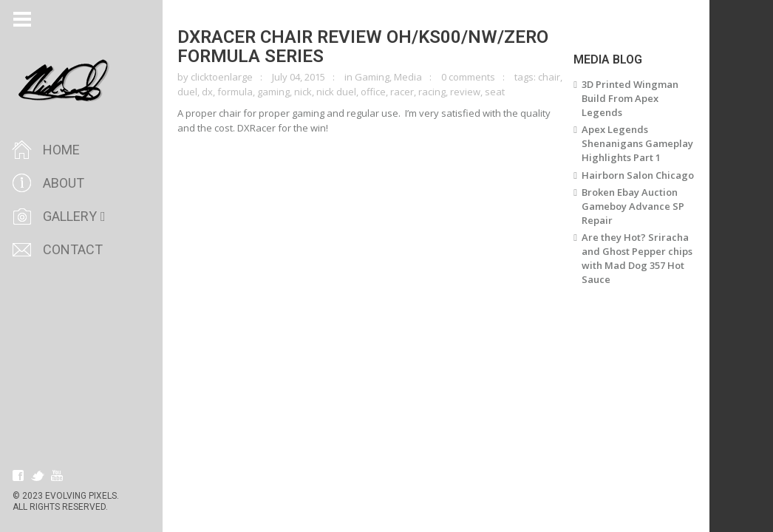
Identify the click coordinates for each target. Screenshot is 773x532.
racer (402, 92)
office (373, 92)
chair (549, 77)
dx (207, 92)
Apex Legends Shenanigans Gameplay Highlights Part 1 (637, 143)
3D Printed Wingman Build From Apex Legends (630, 98)
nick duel (336, 92)
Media (408, 77)
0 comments (468, 77)
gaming (273, 92)
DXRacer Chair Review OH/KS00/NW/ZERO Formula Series (363, 47)
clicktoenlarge (222, 77)
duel (187, 92)
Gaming (372, 77)
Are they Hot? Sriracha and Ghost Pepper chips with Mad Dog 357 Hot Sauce (637, 258)
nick (303, 92)
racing (432, 92)
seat (495, 92)
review (465, 92)
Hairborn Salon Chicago (638, 175)
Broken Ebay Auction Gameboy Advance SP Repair (633, 206)
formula (235, 92)
